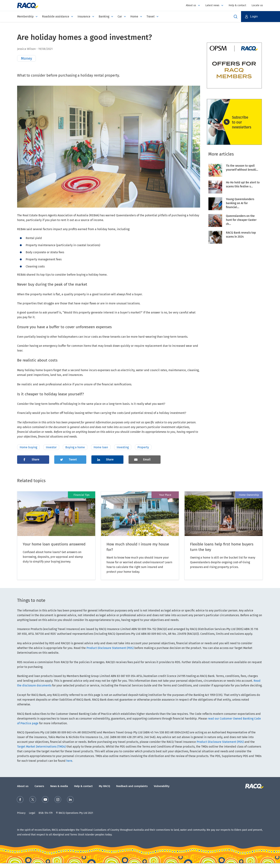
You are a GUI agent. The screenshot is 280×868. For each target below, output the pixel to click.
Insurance (84, 16)
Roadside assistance (56, 16)
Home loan (101, 447)
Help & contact (237, 5)
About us (191, 5)
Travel (151, 16)
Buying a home (75, 447)
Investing (123, 447)
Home (134, 16)
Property (143, 447)
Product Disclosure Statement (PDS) (110, 648)
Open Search (236, 17)
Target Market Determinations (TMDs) (41, 747)
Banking (104, 16)
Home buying (28, 447)
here (69, 761)
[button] (261, 17)
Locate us (257, 5)
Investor (51, 447)
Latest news (212, 5)
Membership (25, 16)
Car (120, 16)
